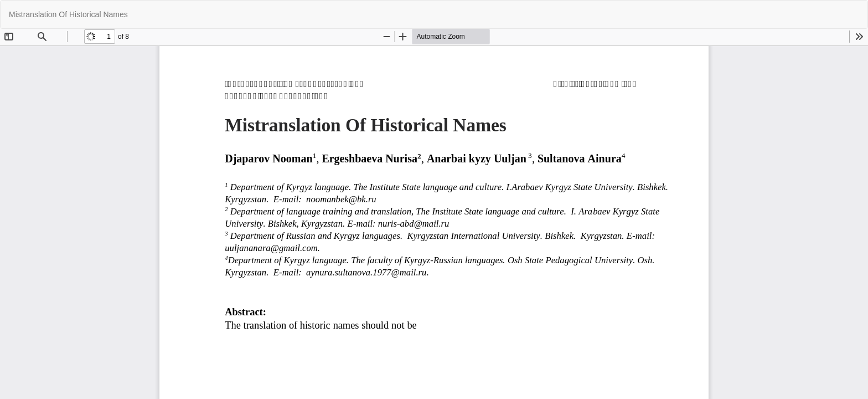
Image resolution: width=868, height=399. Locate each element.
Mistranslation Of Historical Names (68, 14)
